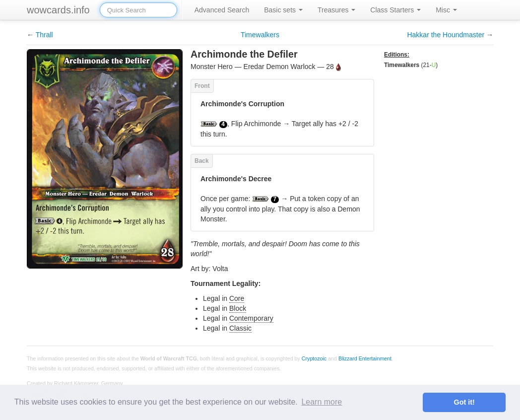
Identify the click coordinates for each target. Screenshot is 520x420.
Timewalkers (260, 35)
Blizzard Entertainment (365, 357)
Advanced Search (222, 10)
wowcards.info (58, 10)
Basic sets (283, 10)
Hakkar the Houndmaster (446, 35)
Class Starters (395, 10)
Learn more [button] (322, 402)
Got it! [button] (464, 402)
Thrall (44, 35)
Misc (446, 10)
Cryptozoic (314, 357)
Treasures (336, 10)
